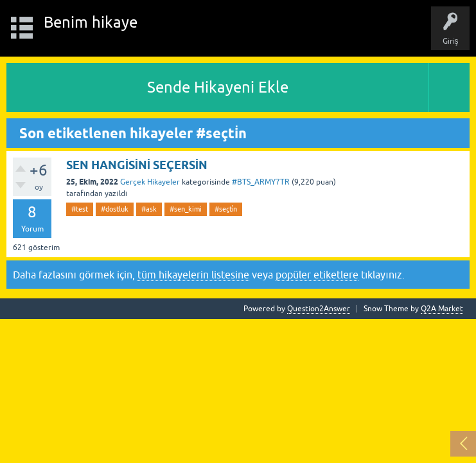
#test (80, 209)
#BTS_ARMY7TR (261, 182)
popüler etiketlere (317, 275)
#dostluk (115, 209)
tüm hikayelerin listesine (193, 275)
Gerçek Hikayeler (150, 182)
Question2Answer (319, 309)
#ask (149, 209)
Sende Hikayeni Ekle (218, 87)
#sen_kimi (186, 209)
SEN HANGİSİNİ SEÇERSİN (137, 165)
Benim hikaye (91, 22)
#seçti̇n (226, 209)
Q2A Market (442, 309)
